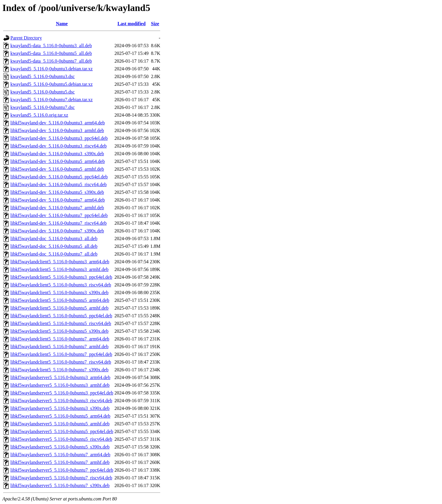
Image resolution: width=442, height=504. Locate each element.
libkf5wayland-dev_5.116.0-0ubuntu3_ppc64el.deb (59, 138)
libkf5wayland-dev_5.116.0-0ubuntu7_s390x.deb (57, 231)
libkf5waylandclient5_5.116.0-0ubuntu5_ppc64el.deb (61, 316)
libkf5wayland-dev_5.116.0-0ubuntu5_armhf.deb (57, 169)
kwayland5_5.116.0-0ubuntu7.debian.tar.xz (52, 100)
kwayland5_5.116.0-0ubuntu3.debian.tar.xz (52, 69)
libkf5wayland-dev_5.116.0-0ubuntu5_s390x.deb (57, 192)
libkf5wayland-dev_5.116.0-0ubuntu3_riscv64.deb (58, 146)
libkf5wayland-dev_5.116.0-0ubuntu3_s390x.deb (57, 154)
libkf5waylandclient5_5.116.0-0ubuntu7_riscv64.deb (61, 362)
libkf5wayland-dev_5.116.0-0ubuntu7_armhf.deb (57, 208)
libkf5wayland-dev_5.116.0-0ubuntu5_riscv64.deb (58, 184)
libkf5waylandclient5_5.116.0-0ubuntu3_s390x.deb (59, 293)
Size (155, 24)
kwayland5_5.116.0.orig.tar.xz (39, 115)
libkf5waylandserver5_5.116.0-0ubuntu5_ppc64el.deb (62, 431)
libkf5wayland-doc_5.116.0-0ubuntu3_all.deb (54, 238)
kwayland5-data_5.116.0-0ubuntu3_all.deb (51, 46)
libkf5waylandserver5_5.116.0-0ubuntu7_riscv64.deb (61, 478)
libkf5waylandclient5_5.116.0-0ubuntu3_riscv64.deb (61, 285)
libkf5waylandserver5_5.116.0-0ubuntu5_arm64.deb (60, 416)
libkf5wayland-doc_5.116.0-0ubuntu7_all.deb (54, 254)
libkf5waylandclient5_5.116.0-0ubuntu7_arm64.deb (60, 339)
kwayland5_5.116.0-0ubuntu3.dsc (43, 76)
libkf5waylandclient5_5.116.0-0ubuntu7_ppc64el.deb (61, 354)
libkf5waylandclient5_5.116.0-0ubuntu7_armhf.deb (59, 347)
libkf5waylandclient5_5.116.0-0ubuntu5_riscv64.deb (61, 323)
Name (62, 24)
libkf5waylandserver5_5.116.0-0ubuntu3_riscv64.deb (61, 401)
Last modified (132, 24)
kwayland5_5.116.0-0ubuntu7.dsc (43, 107)
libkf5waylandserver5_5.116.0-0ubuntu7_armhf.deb (60, 462)
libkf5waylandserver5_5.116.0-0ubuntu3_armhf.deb (60, 385)
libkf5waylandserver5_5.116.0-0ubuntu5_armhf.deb (60, 424)
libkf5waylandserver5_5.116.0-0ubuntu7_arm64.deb (60, 455)
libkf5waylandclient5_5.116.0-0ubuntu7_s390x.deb (59, 370)
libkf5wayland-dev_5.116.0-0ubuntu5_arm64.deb (58, 161)
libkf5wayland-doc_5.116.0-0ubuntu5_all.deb (54, 246)
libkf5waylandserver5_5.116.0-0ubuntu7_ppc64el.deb (62, 470)
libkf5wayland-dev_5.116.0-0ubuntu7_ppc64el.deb (59, 215)
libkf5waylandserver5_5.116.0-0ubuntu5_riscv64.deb (61, 439)
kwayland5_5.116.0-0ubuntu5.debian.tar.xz (52, 84)
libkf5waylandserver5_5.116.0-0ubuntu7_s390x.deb (60, 485)
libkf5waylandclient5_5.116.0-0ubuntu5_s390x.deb (59, 331)
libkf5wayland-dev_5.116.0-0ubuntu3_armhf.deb (57, 130)
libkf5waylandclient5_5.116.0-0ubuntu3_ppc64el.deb (61, 277)
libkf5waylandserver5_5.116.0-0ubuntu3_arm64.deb (60, 377)
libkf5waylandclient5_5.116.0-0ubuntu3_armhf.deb (59, 269)
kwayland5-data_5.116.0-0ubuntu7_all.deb (51, 61)
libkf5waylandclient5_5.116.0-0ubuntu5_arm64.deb (60, 300)
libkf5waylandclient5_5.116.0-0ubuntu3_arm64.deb (60, 262)
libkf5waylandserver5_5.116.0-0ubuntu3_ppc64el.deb (62, 393)
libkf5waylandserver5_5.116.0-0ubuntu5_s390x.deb (60, 447)
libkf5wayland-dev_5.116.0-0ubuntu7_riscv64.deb (58, 223)
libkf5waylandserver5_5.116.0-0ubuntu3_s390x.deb (60, 408)
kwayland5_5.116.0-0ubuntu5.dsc (43, 92)
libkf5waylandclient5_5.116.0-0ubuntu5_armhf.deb (59, 308)
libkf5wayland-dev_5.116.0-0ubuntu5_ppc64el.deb (59, 177)
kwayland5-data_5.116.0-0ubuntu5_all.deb (51, 53)
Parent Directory (26, 38)
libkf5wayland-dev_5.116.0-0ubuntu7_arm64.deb (58, 200)
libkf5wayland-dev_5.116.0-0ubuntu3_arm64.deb (58, 123)
